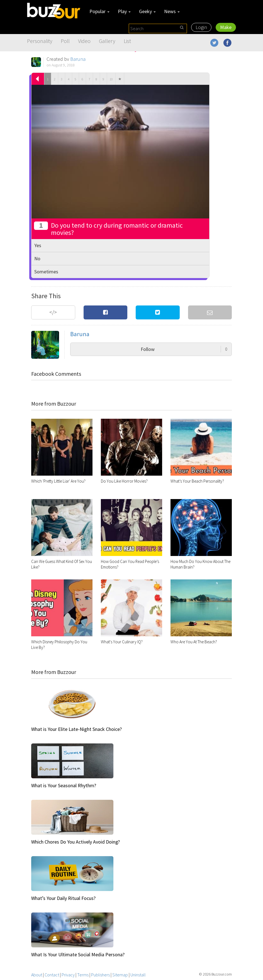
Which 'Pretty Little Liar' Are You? (58, 481)
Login (201, 27)
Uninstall (138, 975)
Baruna (78, 59)
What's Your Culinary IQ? (122, 642)
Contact (52, 975)
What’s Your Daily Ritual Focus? (63, 898)
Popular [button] (99, 11)
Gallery (107, 41)
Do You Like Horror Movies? (124, 481)
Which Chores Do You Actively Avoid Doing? (76, 842)
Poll (65, 41)
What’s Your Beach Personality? (197, 481)
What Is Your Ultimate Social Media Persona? (78, 954)
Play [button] (124, 11)
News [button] (172, 11)
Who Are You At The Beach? (194, 642)
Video (84, 41)
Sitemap (120, 975)
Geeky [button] (147, 11)
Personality (40, 41)
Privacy (68, 975)
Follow (184, 349)
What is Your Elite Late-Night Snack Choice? (76, 729)
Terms (83, 975)
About (37, 975)
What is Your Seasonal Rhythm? (64, 785)
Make (226, 27)
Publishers (100, 975)
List (127, 41)
